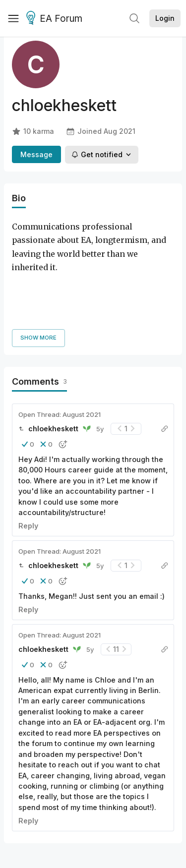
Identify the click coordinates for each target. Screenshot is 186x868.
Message (36, 154)
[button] (28, 371)
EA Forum (56, 19)
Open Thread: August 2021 (60, 342)
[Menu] (13, 18)
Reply (28, 453)
